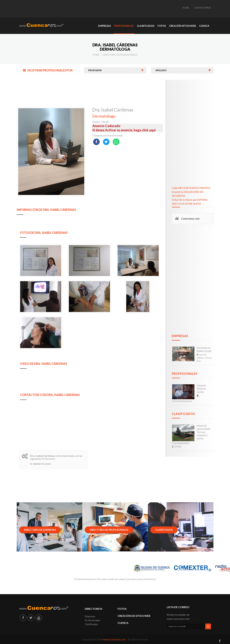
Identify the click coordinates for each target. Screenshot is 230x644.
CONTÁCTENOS (203, 8)
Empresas (180, 336)
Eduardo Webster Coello (201, 389)
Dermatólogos (42, 464)
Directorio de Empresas (40, 530)
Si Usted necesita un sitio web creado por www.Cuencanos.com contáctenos (115, 579)
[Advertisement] (79, 9)
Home (96, 55)
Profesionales (185, 374)
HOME (186, 8)
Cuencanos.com (190, 219)
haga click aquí (145, 130)
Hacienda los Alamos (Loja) (204, 349)
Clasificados (183, 414)
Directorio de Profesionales (120, 55)
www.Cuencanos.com (114, 639)
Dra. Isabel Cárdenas (113, 110)
